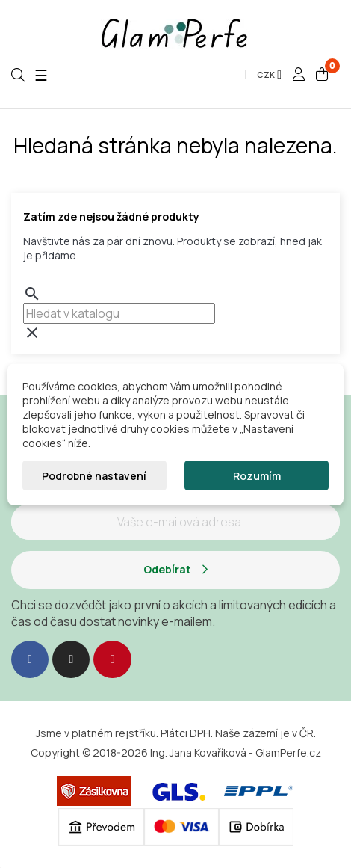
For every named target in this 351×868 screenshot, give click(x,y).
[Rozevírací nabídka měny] (269, 75)
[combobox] (119, 313)
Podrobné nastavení (94, 475)
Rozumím (257, 475)
